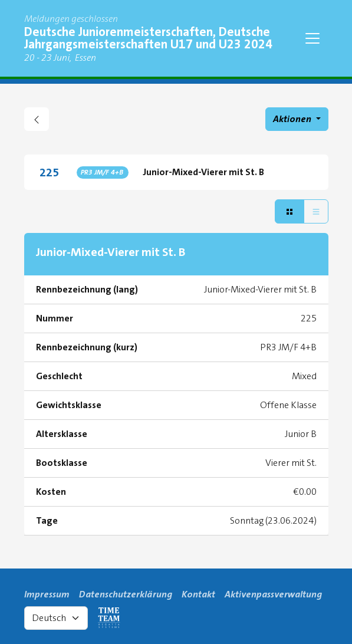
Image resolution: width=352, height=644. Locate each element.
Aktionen (293, 119)
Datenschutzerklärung (126, 594)
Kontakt (198, 594)
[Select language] (56, 618)
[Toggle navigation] (312, 38)
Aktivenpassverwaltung (273, 594)
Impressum (47, 594)
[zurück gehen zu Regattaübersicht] (37, 119)
